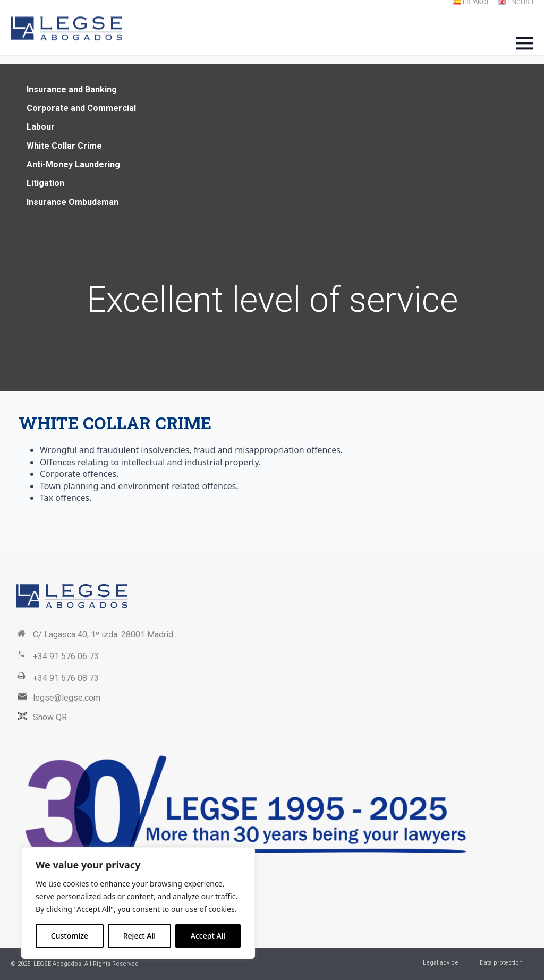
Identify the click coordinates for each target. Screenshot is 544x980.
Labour (41, 127)
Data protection (501, 963)
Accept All (208, 936)
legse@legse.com (67, 698)
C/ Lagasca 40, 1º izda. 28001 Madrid (103, 634)
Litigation (45, 183)
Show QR (50, 717)
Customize (70, 936)
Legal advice (441, 963)
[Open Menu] (525, 43)
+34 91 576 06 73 (66, 656)
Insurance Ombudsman (73, 202)
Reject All (139, 936)
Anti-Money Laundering (73, 164)
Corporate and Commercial (81, 108)
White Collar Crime (64, 146)
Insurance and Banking (72, 90)
